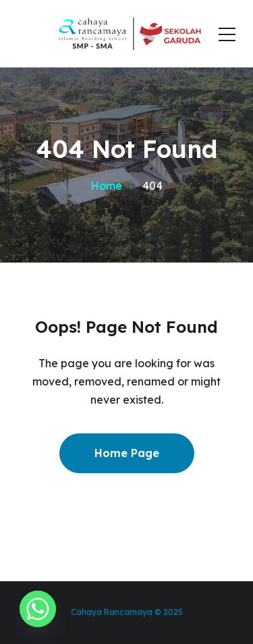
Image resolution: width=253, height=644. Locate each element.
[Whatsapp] (38, 609)
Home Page (127, 453)
